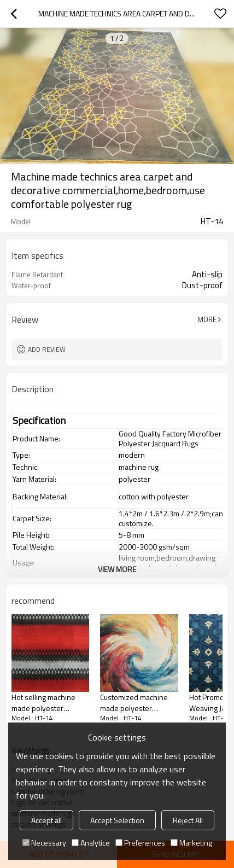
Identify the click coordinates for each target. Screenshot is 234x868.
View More (117, 569)
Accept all (46, 820)
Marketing (191, 843)
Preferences (140, 843)
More (207, 319)
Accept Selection (117, 820)
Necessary (44, 843)
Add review (47, 349)
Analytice (91, 843)
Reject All (188, 820)
